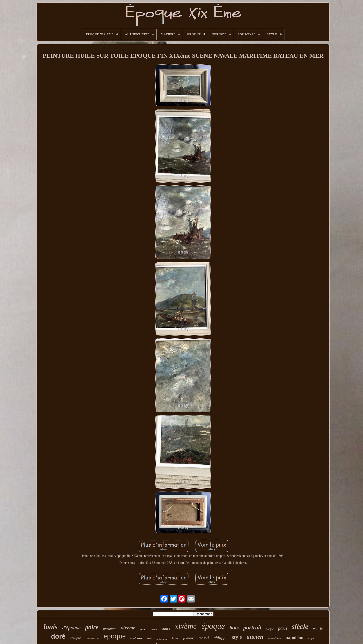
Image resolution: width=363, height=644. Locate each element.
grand (143, 629)
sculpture (137, 638)
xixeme (128, 628)
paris (283, 628)
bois (234, 628)
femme (189, 638)
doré (58, 636)
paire (92, 627)
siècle (300, 627)
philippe (221, 638)
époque (213, 626)
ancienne (110, 629)
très (150, 638)
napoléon (294, 638)
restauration (162, 639)
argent (312, 638)
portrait (252, 627)
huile (175, 638)
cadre (166, 628)
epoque (114, 636)
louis (51, 627)
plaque (270, 629)
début (154, 629)
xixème (186, 626)
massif (204, 638)
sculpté (76, 638)
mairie (318, 629)
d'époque (71, 628)
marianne (92, 638)
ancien (255, 637)
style (237, 637)
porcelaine (274, 638)
